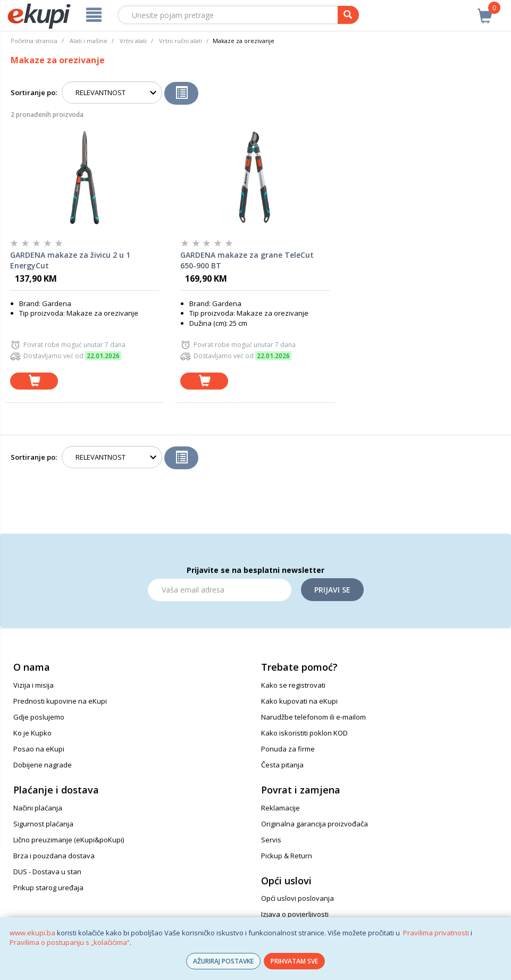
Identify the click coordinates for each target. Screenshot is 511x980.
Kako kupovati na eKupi (299, 701)
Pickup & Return (287, 856)
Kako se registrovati (293, 685)
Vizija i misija (33, 685)
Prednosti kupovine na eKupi (60, 701)
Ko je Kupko (32, 733)
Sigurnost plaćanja (43, 824)
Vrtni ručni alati (181, 41)
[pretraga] (348, 15)
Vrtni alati (133, 41)
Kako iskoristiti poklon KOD (304, 733)
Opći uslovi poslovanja (298, 898)
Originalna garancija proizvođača (315, 824)
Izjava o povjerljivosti (295, 914)
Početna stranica (34, 41)
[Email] (220, 590)
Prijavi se (332, 590)
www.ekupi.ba (32, 933)
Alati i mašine (89, 41)
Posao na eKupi (39, 749)
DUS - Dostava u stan (47, 872)
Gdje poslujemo (39, 717)
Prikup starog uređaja (48, 888)
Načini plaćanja (38, 808)
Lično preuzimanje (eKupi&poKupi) (69, 840)
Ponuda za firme (288, 749)
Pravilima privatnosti (436, 933)
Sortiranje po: (34, 92)
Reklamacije (280, 808)
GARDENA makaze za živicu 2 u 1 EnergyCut (70, 260)
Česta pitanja (282, 765)
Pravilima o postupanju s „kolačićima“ (70, 942)
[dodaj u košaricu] (34, 381)
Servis (271, 840)
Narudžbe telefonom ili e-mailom (313, 717)
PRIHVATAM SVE (294, 961)
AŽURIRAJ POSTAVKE (223, 961)
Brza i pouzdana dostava (54, 856)
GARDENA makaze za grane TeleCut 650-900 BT (247, 260)
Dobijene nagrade (43, 765)
